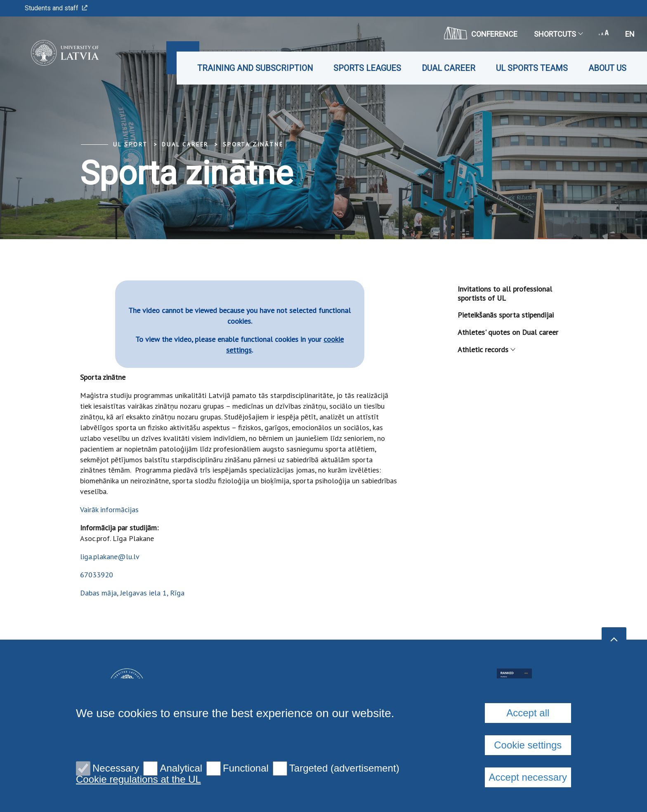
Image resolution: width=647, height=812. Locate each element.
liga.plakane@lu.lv (110, 557)
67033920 (97, 575)
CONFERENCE (481, 33)
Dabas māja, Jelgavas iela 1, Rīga (132, 593)
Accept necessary (528, 777)
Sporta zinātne (253, 144)
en (630, 34)
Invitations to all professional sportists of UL (505, 293)
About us (607, 68)
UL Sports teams (532, 68)
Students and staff (56, 8)
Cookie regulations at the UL (138, 779)
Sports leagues (367, 68)
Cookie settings (528, 745)
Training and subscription (255, 68)
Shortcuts (558, 34)
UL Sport (130, 144)
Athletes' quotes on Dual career (508, 332)
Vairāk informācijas (109, 510)
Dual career (449, 68)
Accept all (528, 713)
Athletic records (486, 350)
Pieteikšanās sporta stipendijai (506, 315)
